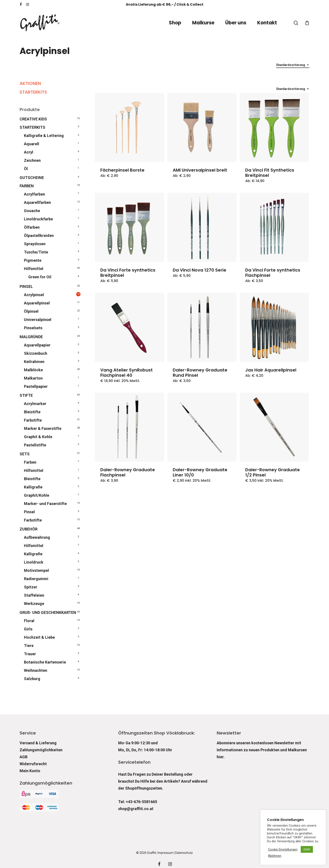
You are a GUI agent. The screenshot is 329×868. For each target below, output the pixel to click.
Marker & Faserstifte (43, 428)
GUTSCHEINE (32, 178)
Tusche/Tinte (36, 252)
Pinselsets (33, 328)
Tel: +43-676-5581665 (138, 802)
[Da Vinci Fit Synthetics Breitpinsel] (274, 128)
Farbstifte (33, 420)
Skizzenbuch (36, 353)
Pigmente (33, 260)
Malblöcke (33, 370)
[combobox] (293, 65)
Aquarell (32, 144)
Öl (26, 169)
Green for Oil (40, 277)
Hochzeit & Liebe (39, 637)
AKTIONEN (30, 83)
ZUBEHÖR (29, 529)
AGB (23, 757)
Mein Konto (30, 771)
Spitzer (31, 587)
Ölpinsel (31, 311)
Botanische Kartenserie (45, 662)
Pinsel (29, 512)
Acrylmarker (35, 404)
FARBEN (27, 186)
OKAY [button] (307, 849)
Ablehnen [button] (275, 856)
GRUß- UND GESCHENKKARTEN (48, 612)
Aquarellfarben (37, 202)
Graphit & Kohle (38, 437)
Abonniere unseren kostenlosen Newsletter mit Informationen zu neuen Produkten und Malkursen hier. (262, 750)
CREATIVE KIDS (33, 119)
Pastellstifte (35, 445)
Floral (29, 621)
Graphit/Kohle (37, 495)
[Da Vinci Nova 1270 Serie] (202, 227)
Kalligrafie (33, 487)
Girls (28, 629)
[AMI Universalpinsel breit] (202, 128)
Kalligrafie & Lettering (44, 136)
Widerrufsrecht (33, 764)
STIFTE (26, 395)
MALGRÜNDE (31, 337)
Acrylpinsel (34, 295)
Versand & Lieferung (38, 743)
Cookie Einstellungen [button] (283, 849)
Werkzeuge (34, 604)
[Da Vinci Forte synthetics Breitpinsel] (129, 227)
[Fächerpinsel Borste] (129, 128)
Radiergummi (36, 579)
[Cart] (307, 23)
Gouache (32, 211)
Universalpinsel (38, 320)
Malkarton (33, 378)
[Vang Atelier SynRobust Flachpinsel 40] (129, 327)
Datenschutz (184, 853)
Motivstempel (36, 570)
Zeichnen (32, 160)
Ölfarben (32, 227)
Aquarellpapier (37, 345)
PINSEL (26, 286)
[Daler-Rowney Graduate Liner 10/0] (202, 427)
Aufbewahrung (37, 537)
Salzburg (32, 679)
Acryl (29, 152)
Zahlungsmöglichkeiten (41, 750)
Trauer (30, 654)
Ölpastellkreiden (39, 236)
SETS (25, 454)
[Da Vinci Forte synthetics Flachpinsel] (274, 227)
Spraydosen (35, 244)
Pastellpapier (36, 386)
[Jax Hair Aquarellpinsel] (274, 327)
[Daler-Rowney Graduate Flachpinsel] (129, 427)
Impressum (165, 853)
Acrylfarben (34, 194)
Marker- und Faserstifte (45, 504)
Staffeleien (34, 595)
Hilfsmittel (34, 269)
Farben (30, 462)
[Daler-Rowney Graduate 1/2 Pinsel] (274, 427)
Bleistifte (32, 412)
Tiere (29, 646)
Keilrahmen (34, 362)
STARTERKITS (33, 92)
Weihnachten (36, 670)
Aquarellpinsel (37, 303)
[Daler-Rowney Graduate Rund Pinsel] (202, 327)
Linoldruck (34, 562)
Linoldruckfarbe (38, 219)
